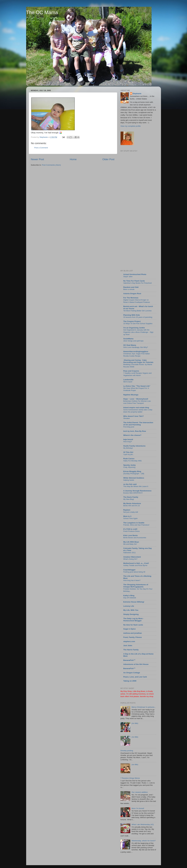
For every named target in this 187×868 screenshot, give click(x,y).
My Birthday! (128, 448)
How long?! (128, 442)
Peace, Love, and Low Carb (135, 677)
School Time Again (131, 518)
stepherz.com (129, 641)
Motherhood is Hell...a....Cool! (136, 563)
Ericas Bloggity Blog (132, 471)
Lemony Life (129, 606)
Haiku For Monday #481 (133, 461)
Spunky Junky (130, 465)
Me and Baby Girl (130, 544)
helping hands (129, 480)
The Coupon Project (132, 321)
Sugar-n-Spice (130, 629)
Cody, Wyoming (129, 467)
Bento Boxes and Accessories (135, 538)
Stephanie (137, 94)
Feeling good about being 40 (134, 572)
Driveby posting (127, 751)
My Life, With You (131, 610)
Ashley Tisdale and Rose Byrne (135, 565)
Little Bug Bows (139, 691)
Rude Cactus (129, 459)
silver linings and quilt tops (133, 341)
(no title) (135, 723)
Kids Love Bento (131, 535)
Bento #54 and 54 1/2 (132, 506)
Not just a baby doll (131, 512)
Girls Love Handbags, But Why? (136, 347)
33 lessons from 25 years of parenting (138, 317)
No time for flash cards (133, 625)
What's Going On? (130, 559)
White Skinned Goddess (134, 478)
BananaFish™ (129, 660)
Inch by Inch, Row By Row (135, 431)
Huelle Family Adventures (134, 446)
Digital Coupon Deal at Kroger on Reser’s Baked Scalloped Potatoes (137, 301)
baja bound (128, 439)
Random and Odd (131, 287)
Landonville (128, 380)
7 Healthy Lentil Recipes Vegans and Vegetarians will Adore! (137, 374)
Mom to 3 (127, 516)
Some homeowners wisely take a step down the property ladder (138, 411)
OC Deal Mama (130, 345)
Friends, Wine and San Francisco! (136, 525)
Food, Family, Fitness (133, 637)
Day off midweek (130, 598)
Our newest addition (140, 792)
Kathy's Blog (129, 596)
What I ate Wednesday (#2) (143, 824)
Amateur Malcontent (132, 557)
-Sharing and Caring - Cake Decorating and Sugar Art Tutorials (138, 361)
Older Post (108, 159)
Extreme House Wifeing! (134, 602)
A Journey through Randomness (137, 491)
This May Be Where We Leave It (136, 486)
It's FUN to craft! (130, 529)
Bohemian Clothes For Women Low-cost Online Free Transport (137, 402)
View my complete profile (131, 126)
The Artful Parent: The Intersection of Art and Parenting (138, 424)
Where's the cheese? (132, 435)
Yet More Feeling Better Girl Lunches (138, 311)
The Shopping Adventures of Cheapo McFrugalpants (136, 586)
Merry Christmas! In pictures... (144, 707)
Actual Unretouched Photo (135, 274)
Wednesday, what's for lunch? (144, 841)
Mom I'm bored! (138, 808)
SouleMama (128, 339)
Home (73, 159)
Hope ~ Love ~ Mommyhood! (136, 399)
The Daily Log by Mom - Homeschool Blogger (134, 620)
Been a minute (129, 289)
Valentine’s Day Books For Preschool (138, 283)
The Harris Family (131, 650)
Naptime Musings (131, 395)
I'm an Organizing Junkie (134, 328)
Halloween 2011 (130, 553)
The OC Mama (42, 12)
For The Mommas (131, 298)
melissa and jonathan (133, 633)
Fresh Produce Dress (132, 531)
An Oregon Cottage (132, 673)
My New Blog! (129, 499)
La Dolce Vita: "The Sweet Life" (137, 386)
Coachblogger (129, 570)
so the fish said (130, 484)
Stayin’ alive (128, 277)
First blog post (129, 427)
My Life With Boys (131, 542)
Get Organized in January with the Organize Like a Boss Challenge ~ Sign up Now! (138, 332)
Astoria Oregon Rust (132, 294)
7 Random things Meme (130, 778)
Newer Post (37, 159)
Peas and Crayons (131, 371)
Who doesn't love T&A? (134, 416)
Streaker (127, 418)
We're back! (128, 382)
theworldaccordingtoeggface (136, 351)
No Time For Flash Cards (134, 281)
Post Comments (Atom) (51, 165)
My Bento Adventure (132, 503)
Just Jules (128, 645)
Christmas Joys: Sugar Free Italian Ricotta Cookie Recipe (137, 355)
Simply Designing (131, 614)
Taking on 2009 (130, 681)
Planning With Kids (132, 315)
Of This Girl (128, 452)
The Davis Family (131, 497)
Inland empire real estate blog (136, 408)
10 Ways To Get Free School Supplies (138, 324)
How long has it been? (132, 580)
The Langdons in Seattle (134, 523)
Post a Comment (41, 148)
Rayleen (127, 510)
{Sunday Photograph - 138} (134, 474)
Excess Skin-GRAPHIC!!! (133, 493)
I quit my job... (129, 454)
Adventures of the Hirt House (136, 664)
